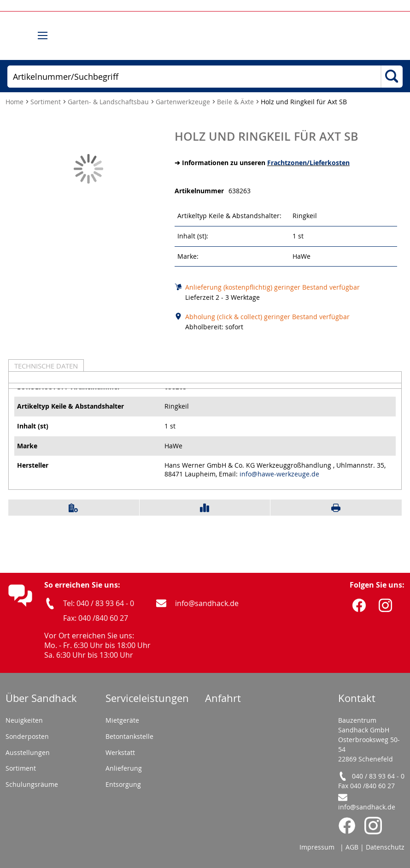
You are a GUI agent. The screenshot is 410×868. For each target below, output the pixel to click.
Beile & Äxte (236, 102)
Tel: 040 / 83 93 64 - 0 (99, 603)
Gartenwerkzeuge (184, 102)
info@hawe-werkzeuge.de (279, 474)
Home (15, 102)
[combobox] (194, 77)
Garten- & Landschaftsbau (109, 102)
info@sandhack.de (207, 603)
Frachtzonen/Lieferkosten (308, 163)
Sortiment (47, 102)
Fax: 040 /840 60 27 (96, 618)
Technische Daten (46, 366)
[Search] (392, 77)
